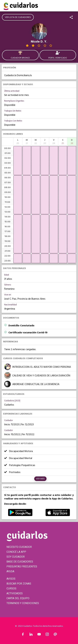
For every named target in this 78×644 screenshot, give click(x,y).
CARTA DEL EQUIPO (18, 598)
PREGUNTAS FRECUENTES (22, 566)
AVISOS (11, 579)
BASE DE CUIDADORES (20, 562)
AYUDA (10, 571)
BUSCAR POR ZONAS (19, 584)
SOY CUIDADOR (16, 557)
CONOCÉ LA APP (16, 552)
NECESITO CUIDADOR (19, 547)
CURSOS (11, 588)
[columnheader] (18, 142)
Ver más (40, 479)
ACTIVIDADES (15, 593)
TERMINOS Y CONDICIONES (23, 603)
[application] (18, 161)
